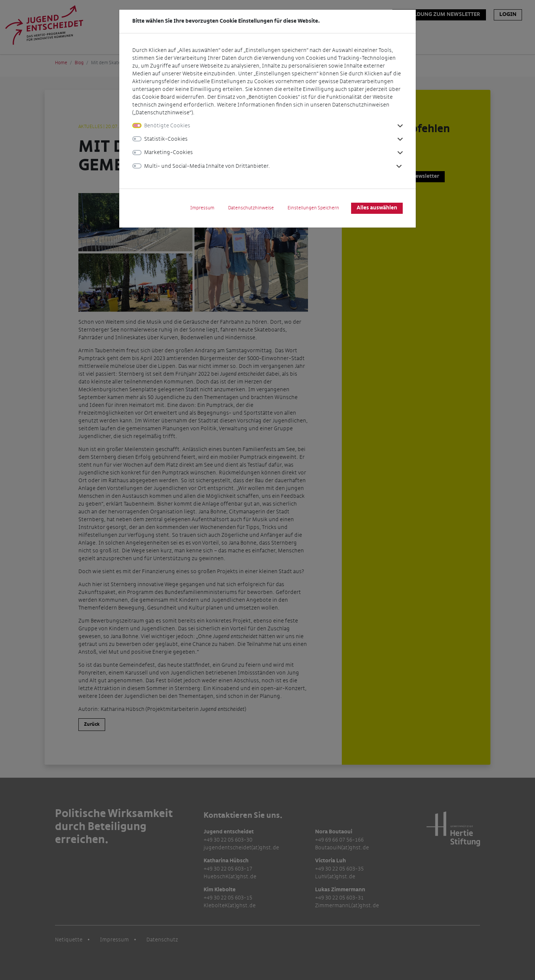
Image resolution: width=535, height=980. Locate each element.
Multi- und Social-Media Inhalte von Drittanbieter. (207, 166)
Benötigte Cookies (167, 126)
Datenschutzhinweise (251, 208)
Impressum (202, 208)
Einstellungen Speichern (313, 208)
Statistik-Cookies (166, 139)
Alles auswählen (377, 208)
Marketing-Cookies (168, 152)
